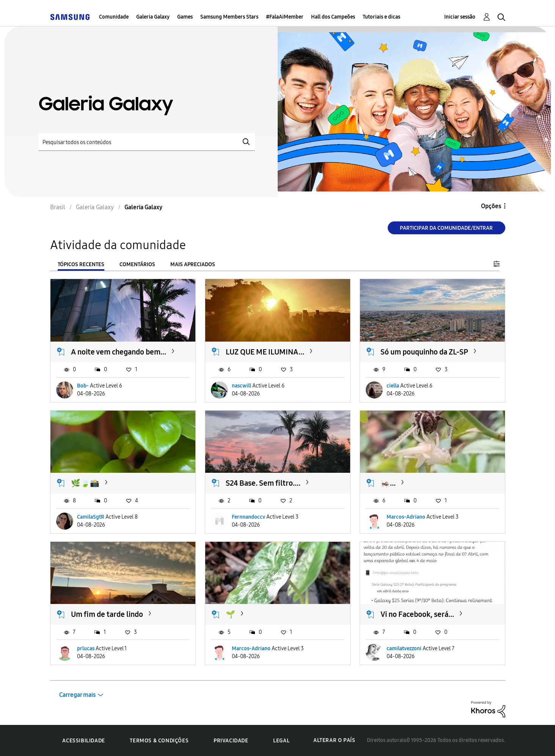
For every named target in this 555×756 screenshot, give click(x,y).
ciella (393, 386)
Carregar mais (77, 695)
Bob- (83, 386)
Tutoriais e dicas (381, 17)
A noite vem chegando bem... (119, 352)
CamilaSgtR (91, 517)
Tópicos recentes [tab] (81, 264)
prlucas (86, 649)
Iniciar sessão (460, 17)
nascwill (241, 386)
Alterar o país (334, 740)
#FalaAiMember (285, 17)
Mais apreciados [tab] (193, 264)
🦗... (388, 483)
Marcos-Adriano (406, 517)
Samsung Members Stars (229, 17)
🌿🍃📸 (85, 483)
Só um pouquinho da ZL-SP (424, 352)
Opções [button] (491, 206)
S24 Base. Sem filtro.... (263, 483)
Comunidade (114, 17)
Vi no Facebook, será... (417, 614)
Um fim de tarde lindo (107, 614)
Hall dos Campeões (333, 17)
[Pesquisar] (147, 142)
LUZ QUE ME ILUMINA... (265, 352)
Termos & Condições (159, 741)
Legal (281, 741)
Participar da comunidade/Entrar (446, 228)
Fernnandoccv (248, 517)
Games (185, 17)
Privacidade (231, 741)
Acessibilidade (83, 741)
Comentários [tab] (137, 264)
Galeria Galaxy (153, 17)
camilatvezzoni (404, 649)
